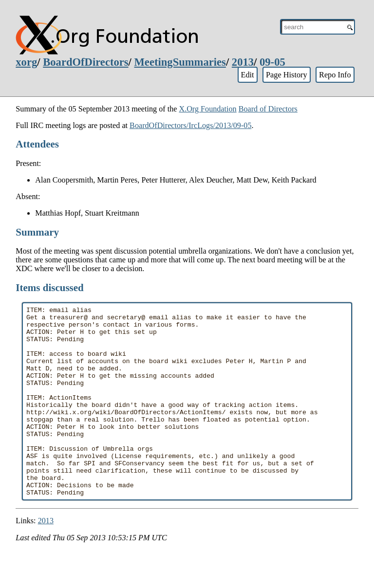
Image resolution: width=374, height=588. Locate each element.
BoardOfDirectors (85, 62)
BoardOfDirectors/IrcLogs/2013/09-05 (190, 125)
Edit (247, 75)
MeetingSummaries (180, 62)
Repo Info (335, 75)
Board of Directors (268, 109)
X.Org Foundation (207, 109)
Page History (287, 75)
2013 (243, 62)
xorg (26, 62)
